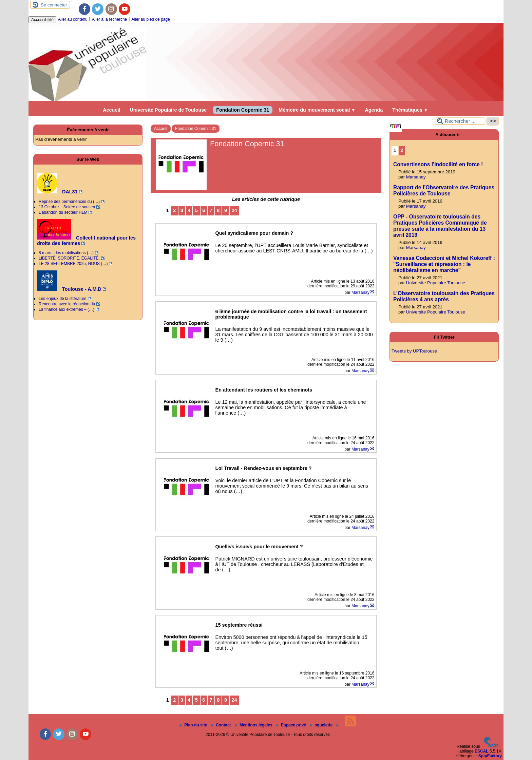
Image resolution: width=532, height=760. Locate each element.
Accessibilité (42, 20)
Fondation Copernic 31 (243, 110)
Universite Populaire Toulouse (436, 283)
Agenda (374, 110)
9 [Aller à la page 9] (226, 210)
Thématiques (410, 110)
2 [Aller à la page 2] (174, 210)
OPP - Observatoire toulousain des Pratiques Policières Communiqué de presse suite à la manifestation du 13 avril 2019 (440, 226)
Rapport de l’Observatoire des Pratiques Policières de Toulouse (444, 191)
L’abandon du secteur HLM (63, 212)
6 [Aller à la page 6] (204, 210)
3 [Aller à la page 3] (182, 210)
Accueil (111, 110)
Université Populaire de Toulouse (168, 110)
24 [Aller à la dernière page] (234, 210)
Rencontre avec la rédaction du (67, 304)
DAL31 (57, 192)
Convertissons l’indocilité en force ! (438, 164)
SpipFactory (490, 756)
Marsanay (360, 292)
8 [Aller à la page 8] (218, 210)
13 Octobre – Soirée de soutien (67, 207)
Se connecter (54, 5)
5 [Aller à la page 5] (196, 210)
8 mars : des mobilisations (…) (66, 253)
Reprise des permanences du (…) (69, 202)
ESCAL (482, 751)
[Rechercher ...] (460, 121)
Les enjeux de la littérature (63, 299)
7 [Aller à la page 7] (211, 210)
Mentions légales (254, 725)
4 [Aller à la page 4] (189, 210)
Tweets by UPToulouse (414, 351)
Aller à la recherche (109, 19)
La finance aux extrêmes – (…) (66, 309)
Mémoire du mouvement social (317, 110)
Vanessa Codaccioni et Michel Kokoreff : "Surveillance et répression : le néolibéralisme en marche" (444, 264)
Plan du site (194, 725)
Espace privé (292, 725)
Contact (222, 725)
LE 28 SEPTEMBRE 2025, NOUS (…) (73, 264)
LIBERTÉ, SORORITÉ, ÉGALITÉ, (69, 258)
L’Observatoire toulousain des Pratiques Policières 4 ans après (444, 296)
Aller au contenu (73, 19)
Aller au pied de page (150, 19)
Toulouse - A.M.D (69, 289)
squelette (322, 725)
